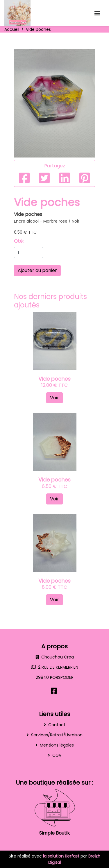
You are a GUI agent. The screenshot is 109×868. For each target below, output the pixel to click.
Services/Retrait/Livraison (57, 735)
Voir (54, 398)
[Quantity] (28, 253)
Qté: (19, 241)
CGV (57, 755)
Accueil (12, 29)
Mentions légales (57, 745)
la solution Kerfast (62, 856)
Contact (57, 725)
